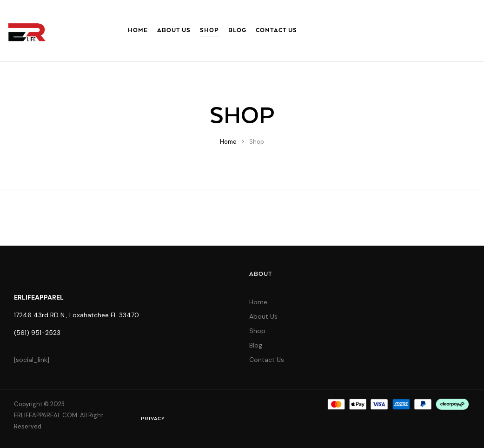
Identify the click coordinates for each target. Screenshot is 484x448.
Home (228, 142)
